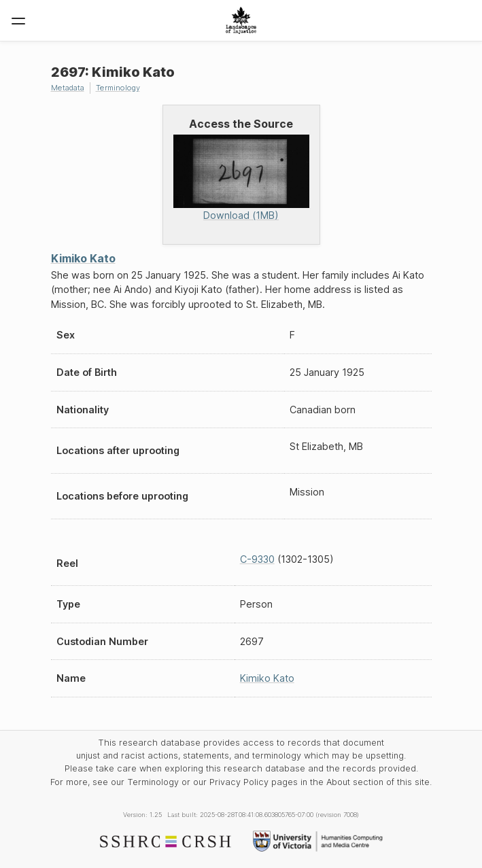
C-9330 (257, 559)
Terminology (118, 88)
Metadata (68, 88)
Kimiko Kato (83, 258)
